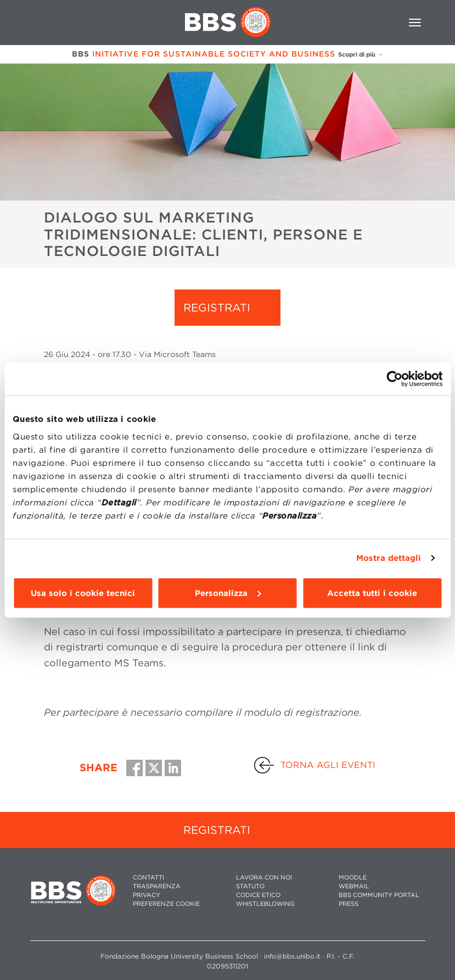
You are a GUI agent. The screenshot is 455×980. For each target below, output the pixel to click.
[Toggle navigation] (415, 23)
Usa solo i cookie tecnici (83, 593)
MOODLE (353, 878)
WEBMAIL (354, 886)
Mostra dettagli (389, 558)
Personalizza (228, 593)
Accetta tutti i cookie (372, 593)
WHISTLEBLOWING (265, 904)
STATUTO (250, 886)
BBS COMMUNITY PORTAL (379, 895)
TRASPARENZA (157, 886)
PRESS (349, 904)
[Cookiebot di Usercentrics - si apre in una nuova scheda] (394, 379)
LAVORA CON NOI (264, 878)
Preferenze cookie (166, 904)
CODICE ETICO (258, 895)
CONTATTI (148, 878)
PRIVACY (147, 895)
